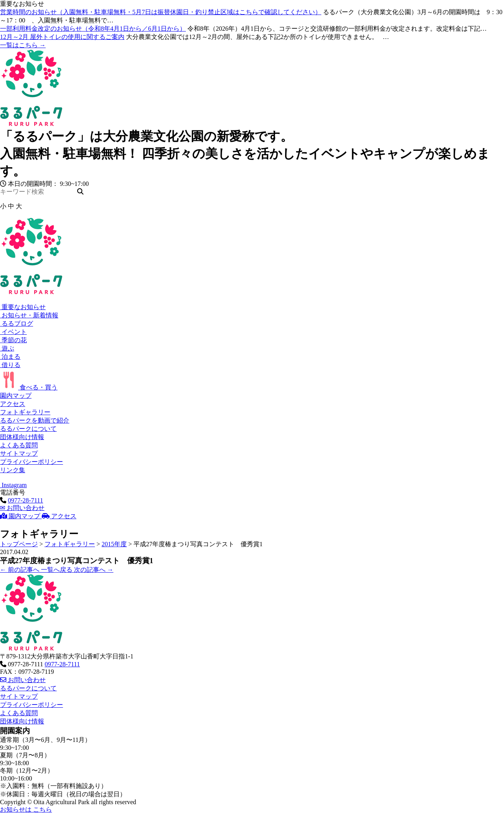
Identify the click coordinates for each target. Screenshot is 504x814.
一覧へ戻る (57, 570)
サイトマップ (19, 453)
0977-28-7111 (25, 500)
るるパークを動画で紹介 (35, 420)
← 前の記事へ (20, 570)
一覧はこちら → (23, 45)
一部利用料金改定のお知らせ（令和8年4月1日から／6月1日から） (93, 29)
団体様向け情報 (22, 437)
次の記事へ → (94, 570)
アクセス (13, 404)
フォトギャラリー (25, 412)
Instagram (13, 485)
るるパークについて (28, 429)
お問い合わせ (22, 508)
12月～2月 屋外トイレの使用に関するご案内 (62, 37)
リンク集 (13, 470)
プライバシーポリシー (31, 462)
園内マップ (16, 396)
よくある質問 (19, 445)
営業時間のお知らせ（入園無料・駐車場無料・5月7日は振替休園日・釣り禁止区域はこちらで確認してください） (161, 12)
